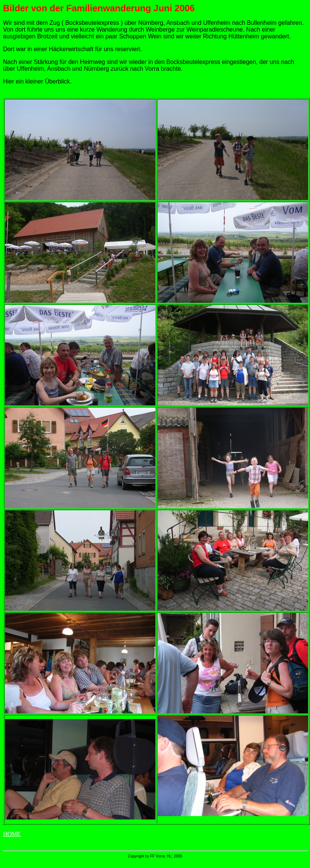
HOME (12, 834)
